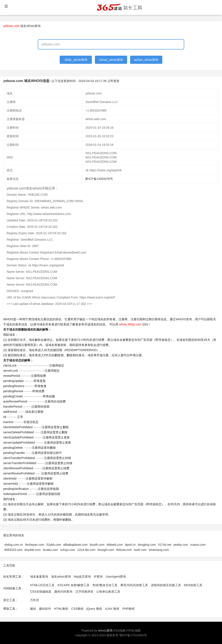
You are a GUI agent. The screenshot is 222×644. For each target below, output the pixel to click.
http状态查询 (82, 577)
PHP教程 (128, 609)
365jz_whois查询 (76, 60)
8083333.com (13, 550)
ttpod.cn (130, 545)
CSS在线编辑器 (41, 592)
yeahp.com (181, 545)
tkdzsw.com (124, 550)
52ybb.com (54, 545)
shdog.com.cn (14, 545)
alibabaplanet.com (75, 545)
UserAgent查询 (116, 577)
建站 (33, 609)
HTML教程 (61, 609)
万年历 (35, 600)
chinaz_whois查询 (111, 60)
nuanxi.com (198, 545)
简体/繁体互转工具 (105, 585)
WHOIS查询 (184, 319)
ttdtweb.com (115, 545)
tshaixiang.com (159, 550)
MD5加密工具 (193, 585)
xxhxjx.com (68, 550)
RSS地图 (119, 631)
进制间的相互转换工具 (166, 585)
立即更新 (113, 81)
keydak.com (33, 550)
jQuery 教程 (94, 609)
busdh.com (97, 545)
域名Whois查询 (30, 26)
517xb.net (165, 545)
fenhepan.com (35, 545)
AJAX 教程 (112, 609)
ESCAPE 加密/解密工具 (74, 585)
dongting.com (147, 545)
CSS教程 (77, 609)
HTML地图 (134, 631)
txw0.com (140, 550)
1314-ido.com (86, 550)
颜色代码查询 (63, 592)
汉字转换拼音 (84, 592)
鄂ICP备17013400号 (133, 635)
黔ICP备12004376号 (99, 179)
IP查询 (98, 577)
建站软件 (45, 609)
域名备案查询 (39, 577)
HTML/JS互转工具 (42, 585)
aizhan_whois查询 (146, 60)
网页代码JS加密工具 (134, 585)
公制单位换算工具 (108, 592)
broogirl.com (106, 550)
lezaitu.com (51, 550)
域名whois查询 (61, 577)
